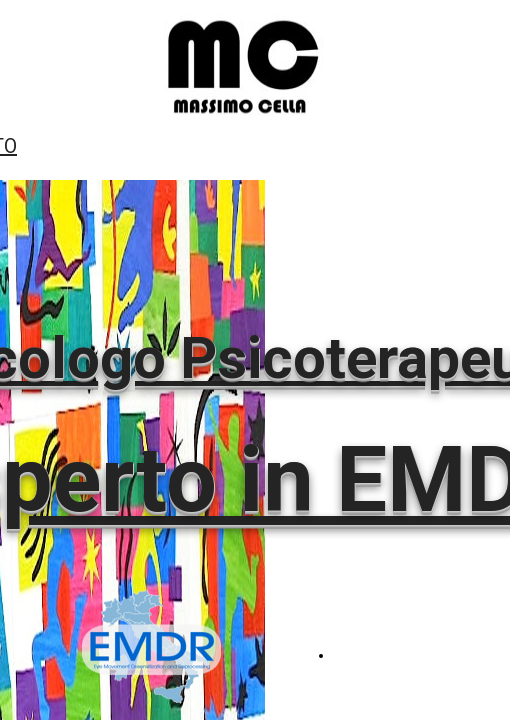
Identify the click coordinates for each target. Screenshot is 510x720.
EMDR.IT (358, 655)
